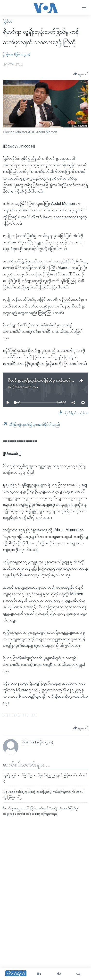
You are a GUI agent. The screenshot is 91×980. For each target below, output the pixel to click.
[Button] (81, 74)
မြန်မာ (8, 21)
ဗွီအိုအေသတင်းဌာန (25, 387)
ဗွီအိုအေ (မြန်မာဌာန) (17, 54)
